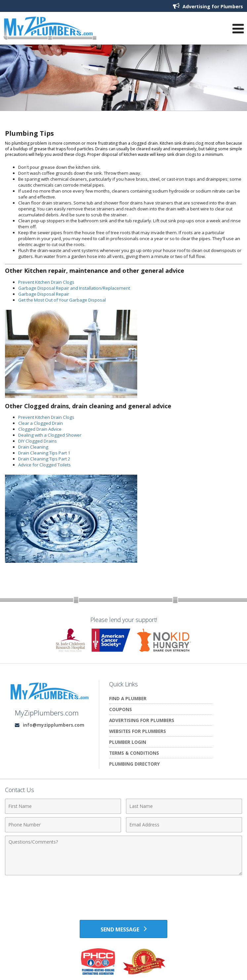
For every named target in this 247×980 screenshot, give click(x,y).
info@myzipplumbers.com (54, 725)
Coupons (121, 709)
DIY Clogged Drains (38, 441)
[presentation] (124, 895)
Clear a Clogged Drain (41, 423)
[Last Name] (184, 806)
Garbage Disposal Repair (44, 294)
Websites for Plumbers (138, 731)
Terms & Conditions (134, 753)
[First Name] (63, 806)
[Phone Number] (63, 825)
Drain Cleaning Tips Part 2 (44, 459)
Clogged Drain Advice (40, 429)
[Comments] (123, 855)
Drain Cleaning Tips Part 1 (44, 453)
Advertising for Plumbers (208, 6)
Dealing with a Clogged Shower (50, 435)
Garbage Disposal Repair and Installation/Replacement (74, 288)
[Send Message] (123, 929)
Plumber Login (128, 742)
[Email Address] (184, 825)
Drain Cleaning (33, 447)
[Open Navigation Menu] (238, 30)
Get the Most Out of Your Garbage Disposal (62, 300)
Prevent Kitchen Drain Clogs (46, 282)
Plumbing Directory (134, 764)
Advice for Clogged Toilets (44, 465)
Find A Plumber (128, 698)
